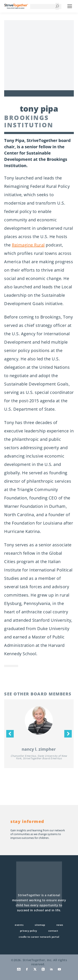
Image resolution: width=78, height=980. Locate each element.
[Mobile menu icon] (70, 6)
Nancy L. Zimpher (39, 749)
